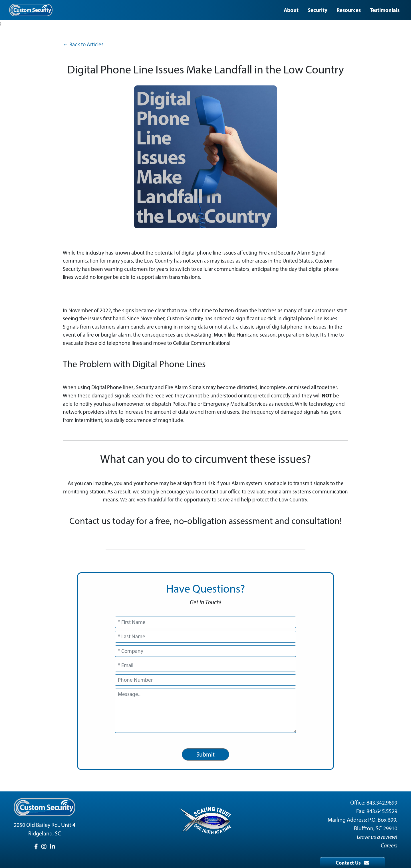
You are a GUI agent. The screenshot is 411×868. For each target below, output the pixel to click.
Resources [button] (349, 10)
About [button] (291, 10)
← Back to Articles (83, 44)
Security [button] (318, 10)
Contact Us (352, 863)
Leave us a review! (377, 837)
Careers (389, 845)
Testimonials (385, 10)
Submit (205, 754)
